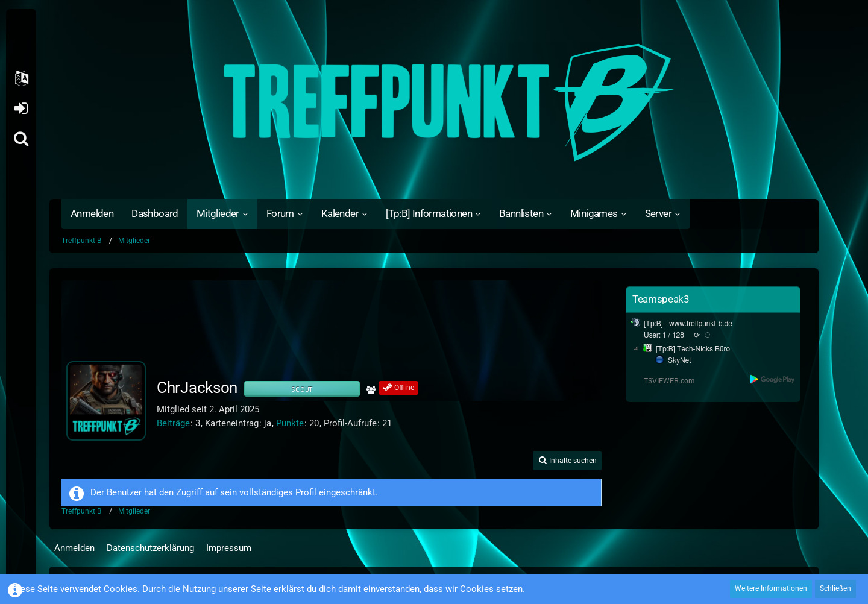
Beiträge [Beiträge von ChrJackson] (173, 423)
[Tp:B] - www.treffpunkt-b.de (688, 324)
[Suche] (21, 139)
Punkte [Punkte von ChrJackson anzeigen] (290, 423)
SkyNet (679, 360)
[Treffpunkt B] (434, 102)
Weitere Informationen (771, 588)
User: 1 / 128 (664, 335)
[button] (21, 78)
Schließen (835, 588)
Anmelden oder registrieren (21, 109)
